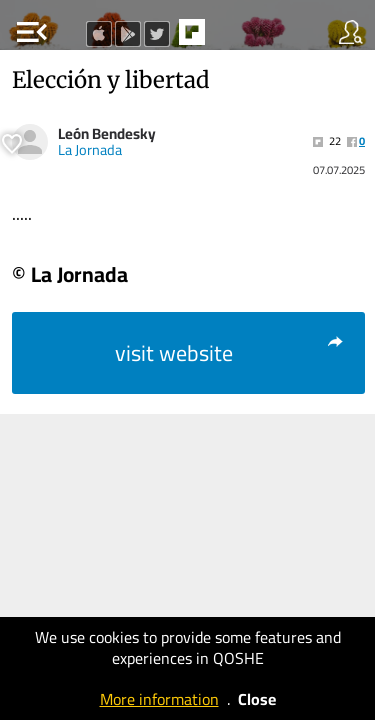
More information (159, 699)
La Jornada (90, 150)
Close (257, 699)
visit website (230, 353)
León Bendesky (107, 133)
